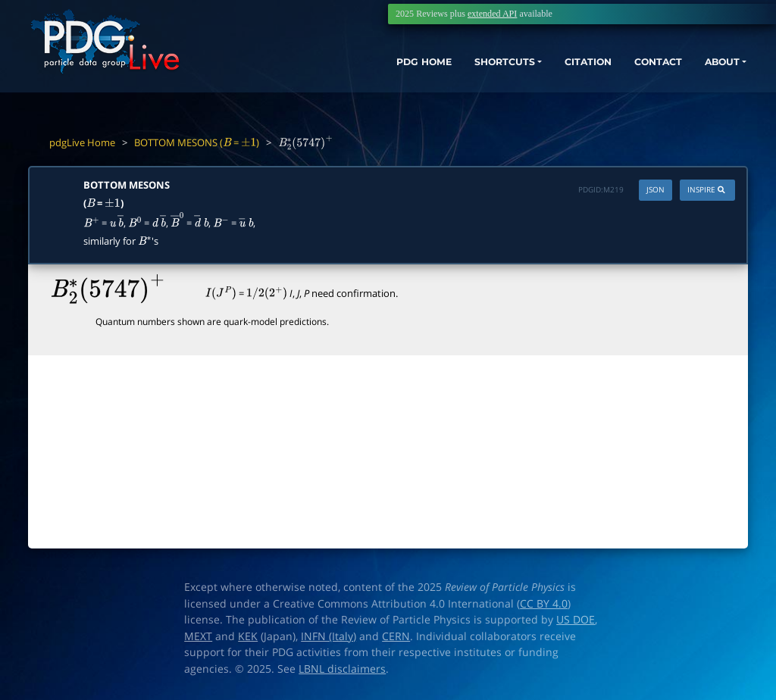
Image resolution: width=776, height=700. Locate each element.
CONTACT (639, 66)
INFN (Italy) (329, 636)
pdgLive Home (82, 142)
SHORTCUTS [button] (464, 66)
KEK (248, 636)
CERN (396, 636)
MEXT (198, 636)
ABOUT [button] (712, 66)
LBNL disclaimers (342, 669)
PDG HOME (371, 66)
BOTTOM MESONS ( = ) (197, 142)
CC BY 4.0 (544, 604)
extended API (492, 14)
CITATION (560, 66)
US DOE (576, 620)
